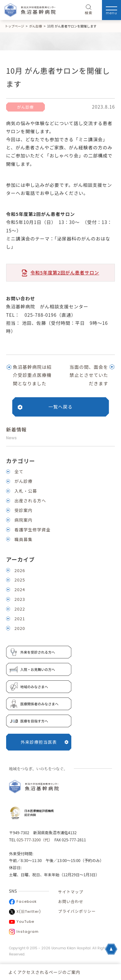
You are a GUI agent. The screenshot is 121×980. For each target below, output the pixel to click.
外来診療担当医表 (45, 742)
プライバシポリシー (77, 911)
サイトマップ (71, 892)
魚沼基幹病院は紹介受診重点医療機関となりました (32, 375)
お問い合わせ (71, 901)
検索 (89, 10)
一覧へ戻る (60, 407)
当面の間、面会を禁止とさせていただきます (89, 375)
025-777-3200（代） (33, 840)
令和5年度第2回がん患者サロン (65, 272)
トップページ (15, 26)
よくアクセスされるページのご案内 (44, 972)
